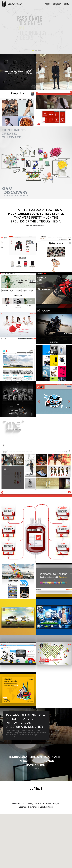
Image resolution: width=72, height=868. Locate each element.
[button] (36, 839)
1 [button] (33, 51)
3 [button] (39, 51)
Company (57, 4)
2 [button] (36, 51)
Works (47, 4)
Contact (67, 4)
